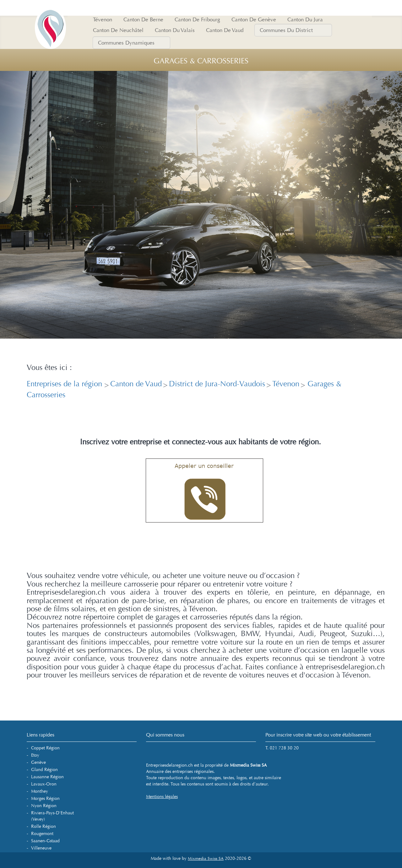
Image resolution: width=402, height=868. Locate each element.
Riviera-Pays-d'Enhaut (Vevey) (52, 816)
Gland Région (44, 770)
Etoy (35, 755)
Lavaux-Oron (44, 784)
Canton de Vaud (136, 384)
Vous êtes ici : (49, 368)
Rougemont (42, 834)
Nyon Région (44, 806)
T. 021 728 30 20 (282, 748)
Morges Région (45, 798)
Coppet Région (45, 748)
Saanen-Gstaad (45, 841)
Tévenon (286, 384)
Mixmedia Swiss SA (206, 859)
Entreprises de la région (65, 384)
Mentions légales (162, 797)
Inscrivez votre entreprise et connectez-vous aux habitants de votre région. (201, 442)
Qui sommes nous (165, 735)
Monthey (40, 791)
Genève (38, 762)
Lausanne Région (47, 777)
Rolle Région (43, 826)
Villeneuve (41, 848)
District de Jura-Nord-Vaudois (217, 384)
